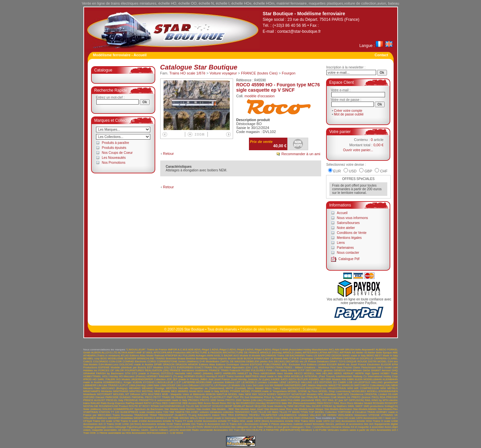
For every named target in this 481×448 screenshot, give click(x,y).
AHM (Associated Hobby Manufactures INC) (308, 350)
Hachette (180, 373)
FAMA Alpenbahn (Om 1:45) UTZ (244, 367)
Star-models (203, 409)
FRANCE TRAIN (219, 370)
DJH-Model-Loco (109, 364)
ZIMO (297, 418)
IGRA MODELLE (294, 376)
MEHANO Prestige (153, 388)
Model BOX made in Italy (204, 391)
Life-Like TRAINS (108, 385)
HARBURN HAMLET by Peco (241, 373)
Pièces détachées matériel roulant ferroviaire (298, 424)
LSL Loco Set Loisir (252, 385)
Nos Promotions (114, 163)
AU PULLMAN (187, 356)
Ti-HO (254, 412)
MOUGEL (119, 394)
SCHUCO (218, 406)
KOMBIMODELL (113, 382)
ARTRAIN (345, 353)
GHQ (395, 370)
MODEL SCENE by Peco (303, 391)
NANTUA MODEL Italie (230, 394)
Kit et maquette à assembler (367, 427)
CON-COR (115, 361)
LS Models (234, 385)
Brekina (191, 358)
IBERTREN (252, 376)
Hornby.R (212, 376)
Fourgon (289, 73)
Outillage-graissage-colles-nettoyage (105, 427)
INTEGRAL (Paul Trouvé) (320, 376)
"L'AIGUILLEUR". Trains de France (146, 350)
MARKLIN (348, 385)
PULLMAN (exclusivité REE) (305, 400)
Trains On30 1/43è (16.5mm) (124, 424)
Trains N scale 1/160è (134, 421)
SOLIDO (107, 409)
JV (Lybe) (264, 379)
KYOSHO (149, 382)
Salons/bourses (348, 223)
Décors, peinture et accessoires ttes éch (349, 424)
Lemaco (263, 382)
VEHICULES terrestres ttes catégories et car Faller (234, 427)
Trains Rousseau (123, 415)
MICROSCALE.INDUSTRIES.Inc (307, 388)
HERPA (359, 373)
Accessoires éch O (95, 424)
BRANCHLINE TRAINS (151, 358)
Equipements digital (386, 424)
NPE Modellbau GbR (330, 394)
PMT (236, 397)
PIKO (190, 397)
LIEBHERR (90, 385)
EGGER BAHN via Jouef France (347, 364)
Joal (211, 379)
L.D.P (178, 382)
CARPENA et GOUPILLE (358, 358)
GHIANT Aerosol (381, 370)
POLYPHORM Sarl (295, 397)
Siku (309, 406)
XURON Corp (272, 418)
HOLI (105, 376)
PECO (149, 397)
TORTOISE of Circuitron (352, 412)
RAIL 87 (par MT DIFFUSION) (346, 400)
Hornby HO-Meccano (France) (128, 376)
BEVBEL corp (92, 358)
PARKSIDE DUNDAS (118, 397)
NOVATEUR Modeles (304, 394)
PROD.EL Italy (115, 400)
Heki (318, 373)
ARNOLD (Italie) (292, 353)
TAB (172, 412)
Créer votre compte (348, 111)
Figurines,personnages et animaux (147, 427)
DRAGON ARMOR (187, 364)
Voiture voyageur (223, 73)
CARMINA (336, 358)
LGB (350, 382)
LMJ (179, 385)
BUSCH (248, 358)
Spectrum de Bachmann (149, 409)
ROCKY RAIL (331, 403)
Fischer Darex (352, 367)
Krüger (128, 382)
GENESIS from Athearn (348, 370)
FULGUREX (258, 370)
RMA (320, 403)
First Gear (336, 367)
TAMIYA (180, 412)
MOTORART (104, 394)
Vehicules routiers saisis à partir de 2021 (352, 430)
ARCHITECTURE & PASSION (204, 353)
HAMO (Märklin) (203, 373)
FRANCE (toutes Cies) (259, 73)
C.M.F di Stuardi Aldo (275, 358)
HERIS (338, 373)
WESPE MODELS (144, 418)
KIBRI (350, 379)
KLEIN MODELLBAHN (368, 379)
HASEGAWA (268, 373)
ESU (167, 367)
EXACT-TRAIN (203, 367)
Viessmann (361, 415)
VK (396, 415)
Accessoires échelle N (161, 421)
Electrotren (374, 364)
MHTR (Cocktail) (236, 388)
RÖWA (155, 406)
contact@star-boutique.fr (299, 31)
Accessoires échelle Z (257, 424)
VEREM (332, 415)
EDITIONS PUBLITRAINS (265, 364)
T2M (166, 412)
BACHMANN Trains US (303, 356)
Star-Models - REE (223, 409)
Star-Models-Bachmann (338, 409)
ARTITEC (333, 353)
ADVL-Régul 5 (273, 350)
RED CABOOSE (172, 403)
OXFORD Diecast (94, 397)
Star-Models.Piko (388, 409)
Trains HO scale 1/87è (187, 73)
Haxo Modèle (285, 373)
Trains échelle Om (185, 424)
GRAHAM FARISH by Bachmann (104, 373)
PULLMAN (280, 400)
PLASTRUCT (218, 397)
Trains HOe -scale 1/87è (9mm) (250, 421)
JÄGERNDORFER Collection (148, 379)
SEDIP (228, 406)
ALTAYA (122, 353)
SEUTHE (300, 406)
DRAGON (169, 364)
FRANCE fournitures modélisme (189, 370)
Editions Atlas (207, 364)
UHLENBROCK (288, 415)
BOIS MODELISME (112, 358)
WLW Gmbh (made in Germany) (217, 418)
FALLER (218, 367)
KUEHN (137, 382)
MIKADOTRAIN (337, 388)
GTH (128, 373)
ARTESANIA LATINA (315, 353)
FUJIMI (246, 370)
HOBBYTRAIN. (92, 376)
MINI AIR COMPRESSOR (363, 388)
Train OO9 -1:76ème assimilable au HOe (107, 433)
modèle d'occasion (260, 96)
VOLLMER (90, 418)
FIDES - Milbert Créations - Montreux (307, 367)
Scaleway (310, 329)
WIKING (184, 418)
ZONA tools (308, 418)
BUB (240, 358)
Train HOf (240, 430)
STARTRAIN (91, 412)
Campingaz (307, 358)
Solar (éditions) (92, 409)
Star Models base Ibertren (180, 409)
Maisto (312, 385)
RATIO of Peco (152, 403)
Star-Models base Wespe (308, 409)
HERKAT (348, 373)
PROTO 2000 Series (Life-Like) (244, 400)
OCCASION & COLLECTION (186, 427)
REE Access (190, 403)
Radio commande (202, 430)
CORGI (152, 361)
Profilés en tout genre (277, 427)
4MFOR (172, 350)
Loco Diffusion (191, 385)
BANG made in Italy (354, 356)
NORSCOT (284, 394)
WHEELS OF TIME (167, 418)
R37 (325, 400)
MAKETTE (335, 385)
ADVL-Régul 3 (238, 350)
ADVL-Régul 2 (220, 350)
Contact (382, 55)
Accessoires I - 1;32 (164, 433)
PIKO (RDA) (202, 397)
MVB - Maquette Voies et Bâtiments (184, 394)
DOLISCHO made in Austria (136, 364)
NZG (346, 394)
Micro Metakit (255, 388)
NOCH (262, 394)
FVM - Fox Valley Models (282, 370)
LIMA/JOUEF (168, 385)
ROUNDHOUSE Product (114, 406)
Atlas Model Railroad (152, 356)
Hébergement (290, 329)
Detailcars (323, 361)
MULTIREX (155, 394)
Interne (126, 430)
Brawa (182, 358)
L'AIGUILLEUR (165, 382)
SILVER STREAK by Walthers (329, 406)
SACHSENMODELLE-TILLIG (177, 406)
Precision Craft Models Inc (335, 397)
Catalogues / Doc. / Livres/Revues (310, 427)
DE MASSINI (238, 361)
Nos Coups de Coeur (117, 153)
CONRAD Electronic (134, 361)
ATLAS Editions (130, 356)
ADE (191, 350)
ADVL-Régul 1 (203, 350)
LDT (238, 382)
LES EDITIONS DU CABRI (330, 382)
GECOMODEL (314, 370)
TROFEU (254, 415)
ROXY (146, 406)
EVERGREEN (185, 367)
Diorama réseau (341, 427)
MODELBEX (359, 391)
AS (354, 353)
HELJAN (328, 373)
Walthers (102, 418)
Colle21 (88, 361)
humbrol (240, 376)
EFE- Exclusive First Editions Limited (304, 364)
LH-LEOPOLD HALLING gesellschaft (376, 382)
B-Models (255, 356)
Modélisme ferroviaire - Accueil (120, 55)
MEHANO (135, 388)
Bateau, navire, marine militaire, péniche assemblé (161, 430)
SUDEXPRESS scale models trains (141, 412)
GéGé (366, 370)
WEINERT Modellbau (120, 418)
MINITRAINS (121, 391)
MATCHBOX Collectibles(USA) (372, 385)
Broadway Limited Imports (212, 358)
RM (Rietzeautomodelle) (302, 403)
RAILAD (95, 403)
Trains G (201, 424)
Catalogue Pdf (349, 259)
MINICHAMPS (92, 391)
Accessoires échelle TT (217, 421)
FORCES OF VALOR (111, 370)
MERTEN (171, 388)
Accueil (342, 213)
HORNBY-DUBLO (195, 376)
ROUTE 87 (135, 406)
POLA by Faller (273, 397)
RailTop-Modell (134, 403)
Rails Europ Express (113, 403)
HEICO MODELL (305, 373)
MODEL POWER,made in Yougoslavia (264, 391)
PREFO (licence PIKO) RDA (368, 397)
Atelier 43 (361, 353)
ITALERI (110, 379)
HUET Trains (226, 376)
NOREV (271, 394)
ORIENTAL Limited (376, 394)
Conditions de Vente (352, 233)
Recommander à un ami (301, 154)
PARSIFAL (138, 397)
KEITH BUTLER (298, 379)
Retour (168, 154)
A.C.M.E (183, 350)
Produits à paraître (116, 143)
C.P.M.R (294, 358)
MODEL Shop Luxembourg (335, 391)
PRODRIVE (131, 400)
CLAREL (393, 358)
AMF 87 (141, 353)
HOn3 (180, 433)
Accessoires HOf (142, 433)
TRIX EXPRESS (238, 415)
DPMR (158, 364)
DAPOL (225, 361)
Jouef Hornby (239, 379)
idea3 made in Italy (271, 376)
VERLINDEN (345, 415)
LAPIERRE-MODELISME (197, 382)
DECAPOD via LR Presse (301, 361)
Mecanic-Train (92, 388)
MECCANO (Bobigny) (114, 388)
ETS (173, 367)
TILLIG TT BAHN (289, 412)
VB (324, 415)
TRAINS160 (141, 415)
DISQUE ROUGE (357, 361)
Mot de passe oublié (349, 114)
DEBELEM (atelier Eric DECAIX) (265, 361)
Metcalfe (183, 388)
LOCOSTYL (207, 385)
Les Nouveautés (114, 158)
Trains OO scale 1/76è (106, 421)
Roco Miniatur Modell (360, 403)
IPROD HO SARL (94, 379)
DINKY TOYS (338, 361)
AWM (210, 356)
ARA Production (176, 353)
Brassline (171, 358)
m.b (267, 385)
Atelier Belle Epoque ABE (383, 353)
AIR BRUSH (347, 350)
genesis (328, 370)
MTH (144, 394)
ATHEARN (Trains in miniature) (102, 356)
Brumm (232, 358)
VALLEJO (315, 415)
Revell (215, 403)
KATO (284, 379)
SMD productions (374, 406)
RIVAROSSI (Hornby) (253, 403)
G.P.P (301, 370)
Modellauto (90, 394)
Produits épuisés (114, 148)
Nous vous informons (353, 218)
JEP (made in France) (186, 379)
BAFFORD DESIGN (330, 356)
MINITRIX (135, 391)
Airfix (358, 350)
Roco (343, 403)
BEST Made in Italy (386, 356)
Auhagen (201, 356)
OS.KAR (393, 394)
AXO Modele (241, 356)
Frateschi (235, 370)
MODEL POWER (230, 391)
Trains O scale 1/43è (385, 421)
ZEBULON (287, 418)
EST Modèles (155, 367)
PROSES (193, 400)
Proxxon (268, 400)
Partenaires (345, 248)
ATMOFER (171, 356)
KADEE (275, 379)
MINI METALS (389, 388)
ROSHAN (378, 403)
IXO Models (123, 379)
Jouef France (222, 379)
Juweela (252, 379)
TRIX (223, 415)
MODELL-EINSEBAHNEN (383, 391)
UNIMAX (303, 415)
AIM (337, 350)
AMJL (150, 353)
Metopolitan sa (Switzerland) (207, 388)
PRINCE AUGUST (94, 400)
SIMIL (351, 406)
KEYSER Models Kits (333, 379)
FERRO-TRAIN (274, 367)
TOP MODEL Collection (323, 412)
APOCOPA (160, 353)
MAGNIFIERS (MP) (296, 385)
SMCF (359, 406)
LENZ (283, 382)
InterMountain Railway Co (351, 376)
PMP (230, 397)
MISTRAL (148, 391)
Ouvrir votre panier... (358, 150)
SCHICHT (205, 406)
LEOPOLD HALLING (300, 382)
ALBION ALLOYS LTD (104, 353)
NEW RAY (251, 394)
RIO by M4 (233, 403)
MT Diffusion (133, 394)
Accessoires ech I (387, 430)
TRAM (153, 415)
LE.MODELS (249, 382)
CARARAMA (322, 358)
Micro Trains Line (276, 388)
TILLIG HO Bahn (268, 412)
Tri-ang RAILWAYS (199, 415)
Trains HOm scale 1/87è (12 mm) (321, 421)
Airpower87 (368, 350)
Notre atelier (346, 228)
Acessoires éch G (218, 424)
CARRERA (380, 358)
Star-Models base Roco (278, 409)
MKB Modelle (162, 391)
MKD (174, 391)
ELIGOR (386, 364)
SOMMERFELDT (123, 409)
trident (216, 415)
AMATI (132, 353)
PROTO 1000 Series (212, 400)
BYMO (258, 358)
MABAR (279, 385)
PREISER (392, 397)
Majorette (322, 385)
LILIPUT (123, 385)
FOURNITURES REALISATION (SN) (147, 370)
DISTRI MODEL (378, 361)
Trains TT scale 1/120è (189, 421)
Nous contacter (348, 253)
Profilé (323, 430)
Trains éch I (237, 424)
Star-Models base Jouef (249, 409)
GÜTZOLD (167, 373)
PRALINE (312, 397)
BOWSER (130, 358)
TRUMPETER (269, 415)
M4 (272, 385)
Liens (341, 243)
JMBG (204, 379)
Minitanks (107, 391)
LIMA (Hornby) (137, 385)
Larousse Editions (224, 382)
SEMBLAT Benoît (243, 406)
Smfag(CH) (391, 406)
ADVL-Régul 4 (255, 350)
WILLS (194, 418)
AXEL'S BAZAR (223, 356)
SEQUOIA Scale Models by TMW (274, 406)
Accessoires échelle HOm (357, 421)
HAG (190, 373)
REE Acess (204, 403)
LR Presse (220, 385)
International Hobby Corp (383, 376)
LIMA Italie (153, 385)
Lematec (273, 382)
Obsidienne (357, 394)
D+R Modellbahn (210, 361)
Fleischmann (369, 367)
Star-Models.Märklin (365, 409)
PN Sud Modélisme (252, 397)
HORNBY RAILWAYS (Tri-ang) (165, 376)
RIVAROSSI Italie (277, 403)
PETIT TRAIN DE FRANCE (170, 397)
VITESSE (374, 415)
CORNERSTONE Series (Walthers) (178, 361)
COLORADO (101, 361)
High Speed (372, 373)
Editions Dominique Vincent (232, 364)
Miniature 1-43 (310, 430)
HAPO (218, 373)
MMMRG (183, 391)
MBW (395, 385)
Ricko (223, 403)
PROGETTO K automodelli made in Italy (163, 400)
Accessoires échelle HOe (285, 421)
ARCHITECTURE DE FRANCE (241, 353)
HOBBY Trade (389, 373)
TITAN (304, 412)
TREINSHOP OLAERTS (172, 415)
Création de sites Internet (259, 329)
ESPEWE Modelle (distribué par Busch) (122, 367)
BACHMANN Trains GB (275, 356)
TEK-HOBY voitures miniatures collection (209, 412)
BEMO (370, 356)
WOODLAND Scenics (250, 418)
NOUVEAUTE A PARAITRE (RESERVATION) (273, 430)
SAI (197, 406)
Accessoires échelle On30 (158, 424)
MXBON (211, 394)
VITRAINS (387, 415)
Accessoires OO (223, 430)
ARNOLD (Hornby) (271, 353)
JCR (169, 379)
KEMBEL (314, 379)
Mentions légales (349, 238)
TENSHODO (242, 412)
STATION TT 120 (109, 412)
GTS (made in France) (146, 373)
